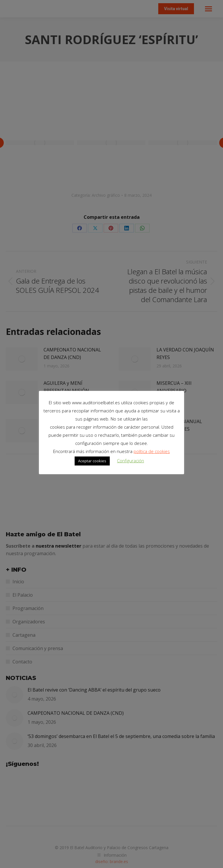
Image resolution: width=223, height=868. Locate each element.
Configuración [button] (131, 461)
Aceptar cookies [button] (92, 461)
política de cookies (152, 451)
